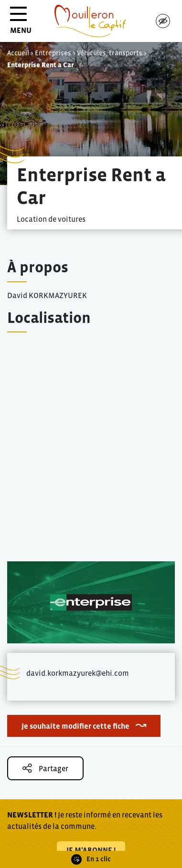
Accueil (18, 53)
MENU (21, 24)
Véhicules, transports (110, 53)
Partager (45, 768)
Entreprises (53, 53)
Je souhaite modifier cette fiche (75, 726)
